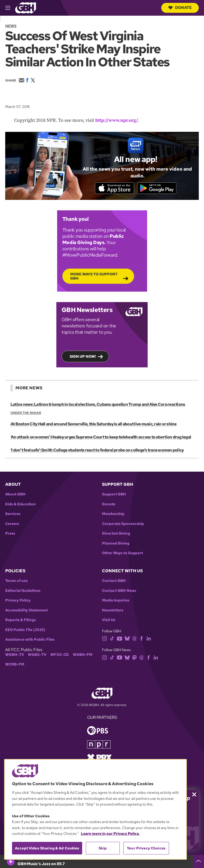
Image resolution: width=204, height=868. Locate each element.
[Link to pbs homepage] (98, 730)
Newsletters (113, 610)
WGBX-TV (37, 655)
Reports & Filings (20, 620)
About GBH (15, 494)
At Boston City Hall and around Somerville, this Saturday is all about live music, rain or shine (94, 424)
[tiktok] (112, 638)
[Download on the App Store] (115, 188)
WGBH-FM (83, 655)
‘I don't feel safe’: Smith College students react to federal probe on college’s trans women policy (97, 450)
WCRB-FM (15, 664)
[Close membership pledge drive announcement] (194, 794)
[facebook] (142, 638)
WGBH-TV (15, 655)
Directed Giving (116, 533)
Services (13, 514)
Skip (103, 848)
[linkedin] (149, 638)
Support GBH (114, 494)
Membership (113, 514)
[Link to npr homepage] (99, 744)
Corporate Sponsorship (123, 524)
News (11, 26)
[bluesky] (127, 638)
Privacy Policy (18, 600)
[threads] (134, 638)
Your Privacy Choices (146, 848)
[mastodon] (134, 657)
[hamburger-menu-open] (10, 8)
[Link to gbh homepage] (26, 7)
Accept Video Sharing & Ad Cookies (47, 848)
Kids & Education (20, 504)
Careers (12, 524)
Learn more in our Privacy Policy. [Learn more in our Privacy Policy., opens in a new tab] (110, 834)
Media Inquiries (116, 600)
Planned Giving (116, 543)
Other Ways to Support (122, 553)
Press (10, 533)
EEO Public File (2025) (25, 630)
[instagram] (105, 638)
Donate (180, 8)
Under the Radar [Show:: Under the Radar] (26, 413)
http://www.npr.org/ (117, 120)
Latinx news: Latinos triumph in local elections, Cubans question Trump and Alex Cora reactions (98, 404)
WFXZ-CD (60, 655)
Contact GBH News (119, 591)
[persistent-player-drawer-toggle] (199, 861)
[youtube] (119, 638)
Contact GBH (114, 581)
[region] (95, 809)
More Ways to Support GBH (94, 276)
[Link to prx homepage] (99, 757)
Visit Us (109, 620)
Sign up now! (83, 356)
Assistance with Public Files (30, 640)
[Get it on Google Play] (157, 188)
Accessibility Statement (26, 610)
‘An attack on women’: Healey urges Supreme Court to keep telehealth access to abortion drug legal (101, 437)
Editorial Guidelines (23, 591)
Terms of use (16, 581)
